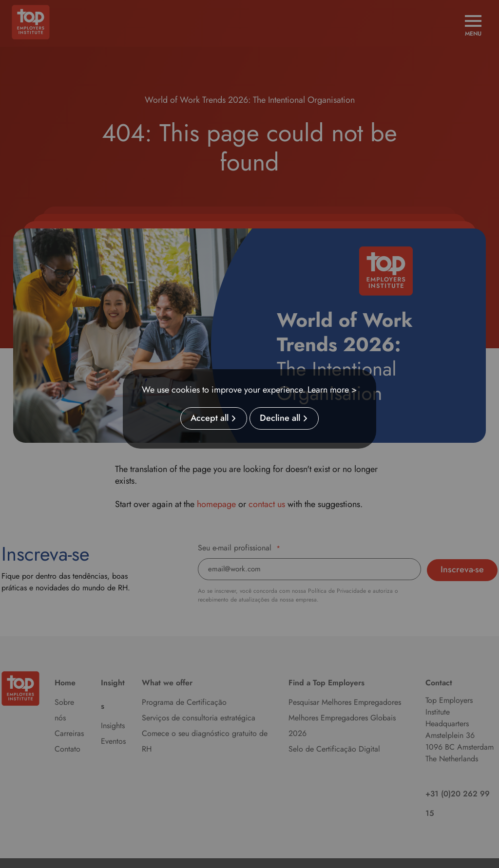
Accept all (210, 418)
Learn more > (332, 390)
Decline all (280, 418)
